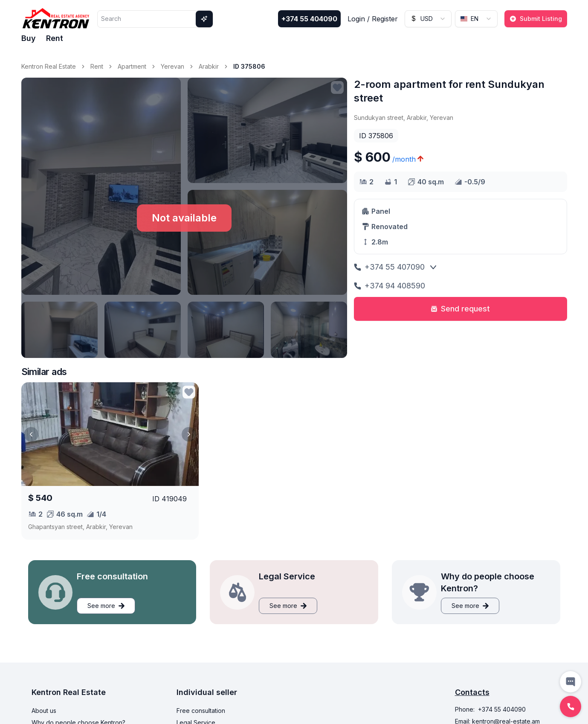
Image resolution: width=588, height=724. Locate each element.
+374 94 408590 (390, 286)
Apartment (132, 66)
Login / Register (373, 19)
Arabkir (209, 66)
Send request (460, 309)
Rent (55, 38)
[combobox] (428, 19)
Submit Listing (536, 19)
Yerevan (172, 66)
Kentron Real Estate (49, 66)
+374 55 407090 (389, 267)
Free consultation (201, 711)
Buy (29, 38)
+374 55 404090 (309, 19)
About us (44, 711)
